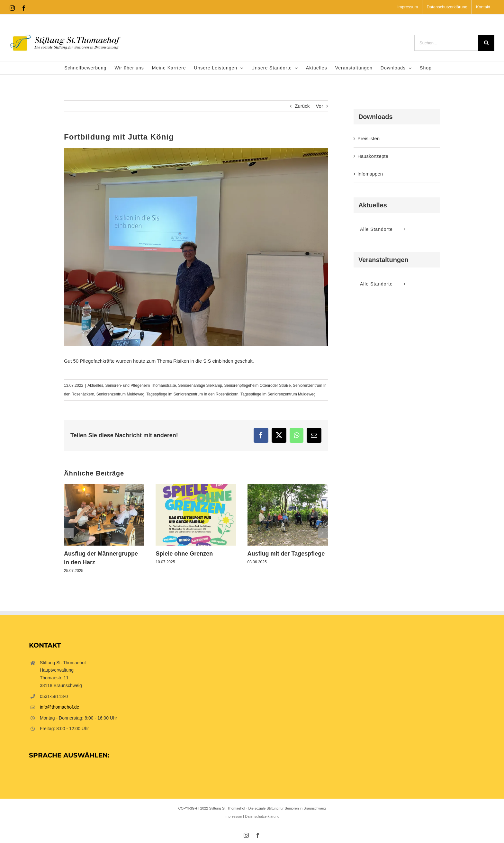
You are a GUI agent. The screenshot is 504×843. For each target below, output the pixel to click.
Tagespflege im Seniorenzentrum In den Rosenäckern (193, 394)
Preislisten (369, 138)
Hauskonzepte (373, 156)
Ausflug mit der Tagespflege (286, 554)
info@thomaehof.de (59, 707)
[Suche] (486, 43)
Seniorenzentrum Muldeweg (120, 394)
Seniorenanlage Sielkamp (200, 385)
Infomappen (370, 174)
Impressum (233, 816)
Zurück (302, 106)
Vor (319, 106)
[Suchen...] (446, 43)
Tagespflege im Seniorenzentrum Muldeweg (278, 394)
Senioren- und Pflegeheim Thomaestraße (141, 385)
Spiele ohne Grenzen (184, 554)
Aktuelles (95, 385)
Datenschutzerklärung (262, 816)
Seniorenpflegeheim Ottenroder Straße (258, 385)
